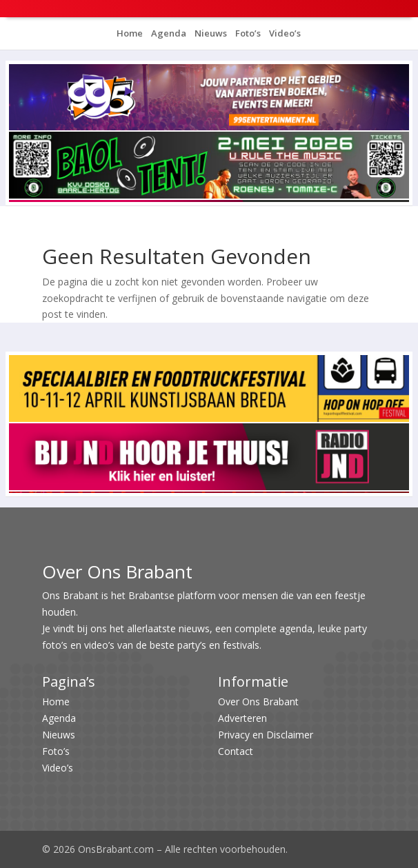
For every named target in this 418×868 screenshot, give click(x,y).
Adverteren (242, 718)
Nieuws (210, 33)
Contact (236, 751)
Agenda (168, 33)
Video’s (284, 33)
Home (130, 33)
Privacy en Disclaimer (266, 735)
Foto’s (247, 33)
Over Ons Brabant (258, 702)
